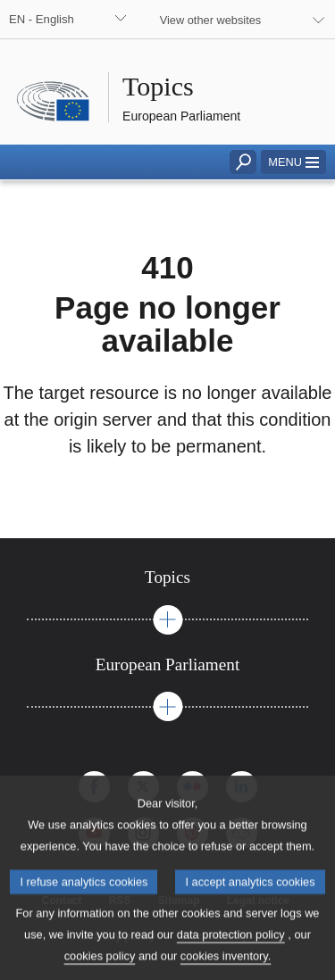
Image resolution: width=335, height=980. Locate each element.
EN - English (42, 19)
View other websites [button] (211, 20)
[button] (293, 162)
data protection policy (231, 948)
